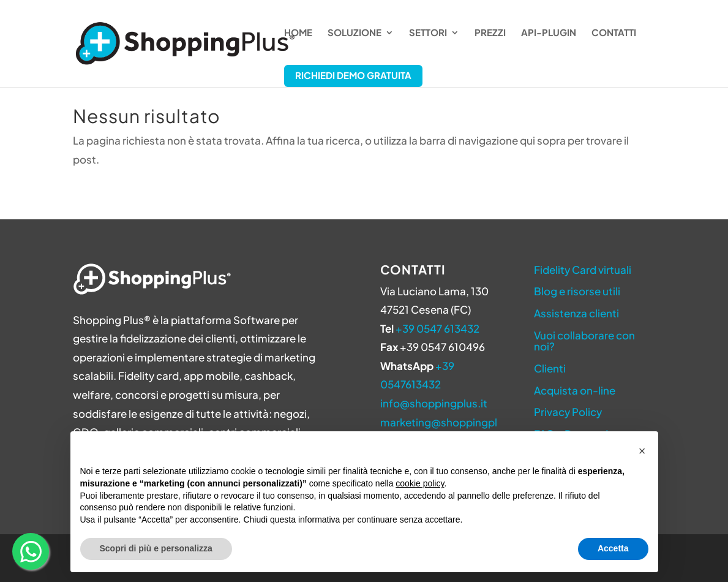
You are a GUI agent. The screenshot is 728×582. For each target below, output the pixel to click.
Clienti (550, 368)
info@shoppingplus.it (434, 403)
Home (298, 33)
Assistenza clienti (576, 313)
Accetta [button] (613, 548)
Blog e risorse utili (577, 291)
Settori (428, 33)
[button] (642, 451)
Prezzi (490, 33)
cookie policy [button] (420, 483)
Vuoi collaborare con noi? (584, 341)
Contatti (614, 33)
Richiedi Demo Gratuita (353, 75)
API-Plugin (549, 33)
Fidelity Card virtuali (583, 270)
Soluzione (355, 33)
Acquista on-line (575, 390)
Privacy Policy (568, 412)
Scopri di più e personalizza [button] (156, 548)
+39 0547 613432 (437, 328)
